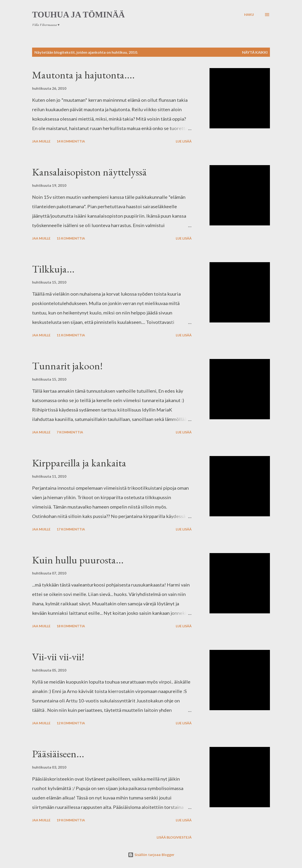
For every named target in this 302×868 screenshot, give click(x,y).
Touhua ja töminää (78, 15)
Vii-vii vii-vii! (58, 657)
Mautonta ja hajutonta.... (83, 75)
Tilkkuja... (53, 269)
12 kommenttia (71, 723)
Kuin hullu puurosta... (78, 560)
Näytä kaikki (255, 52)
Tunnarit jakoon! (67, 366)
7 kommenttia (70, 432)
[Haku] (249, 15)
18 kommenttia (71, 626)
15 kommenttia (71, 238)
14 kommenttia (71, 141)
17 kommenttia (71, 529)
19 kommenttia (71, 820)
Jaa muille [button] (41, 141)
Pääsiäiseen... (58, 754)
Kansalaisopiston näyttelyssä (89, 172)
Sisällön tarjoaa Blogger (151, 855)
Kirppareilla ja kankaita (79, 463)
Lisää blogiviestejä (174, 837)
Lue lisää (184, 141)
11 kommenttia (71, 335)
